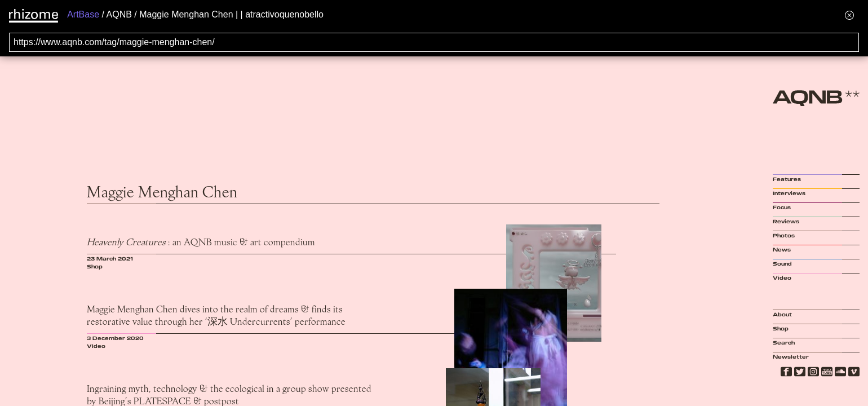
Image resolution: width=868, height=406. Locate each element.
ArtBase (83, 14)
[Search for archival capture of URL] (434, 42)
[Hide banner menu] (849, 15)
